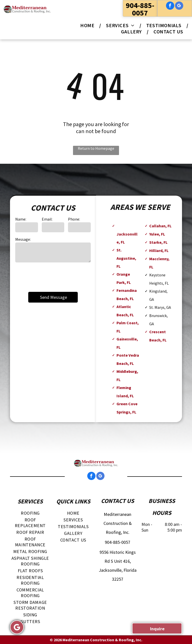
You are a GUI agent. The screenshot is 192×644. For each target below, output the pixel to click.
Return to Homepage (96, 148)
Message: (23, 239)
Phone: (74, 219)
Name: (21, 219)
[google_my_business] (179, 6)
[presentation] (53, 277)
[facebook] (170, 6)
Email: (47, 219)
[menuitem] (88, 25)
